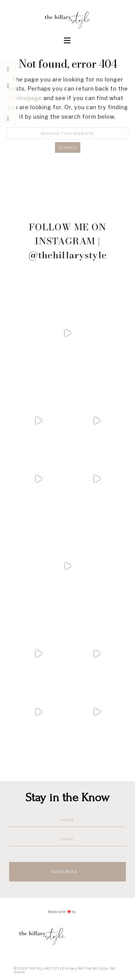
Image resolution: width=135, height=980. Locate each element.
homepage (27, 98)
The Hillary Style (67, 20)
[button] (67, 38)
